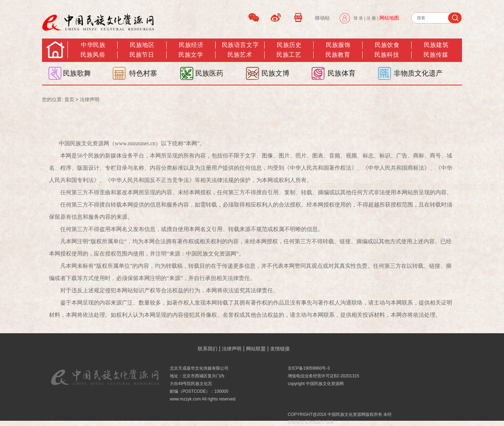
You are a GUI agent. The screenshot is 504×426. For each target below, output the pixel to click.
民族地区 (142, 45)
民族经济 (191, 45)
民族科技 (387, 55)
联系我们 (208, 349)
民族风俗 (93, 55)
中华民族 (93, 45)
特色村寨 (143, 73)
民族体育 (342, 73)
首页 (69, 99)
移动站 (322, 18)
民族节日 (142, 55)
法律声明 (90, 99)
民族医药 (209, 73)
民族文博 (275, 73)
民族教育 (338, 55)
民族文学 (191, 55)
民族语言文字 (240, 45)
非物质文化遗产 (418, 73)
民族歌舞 (77, 73)
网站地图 (389, 18)
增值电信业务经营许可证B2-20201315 (323, 376)
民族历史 (289, 45)
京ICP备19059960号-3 (309, 368)
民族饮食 (387, 45)
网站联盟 (256, 349)
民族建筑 (436, 45)
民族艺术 (240, 55)
